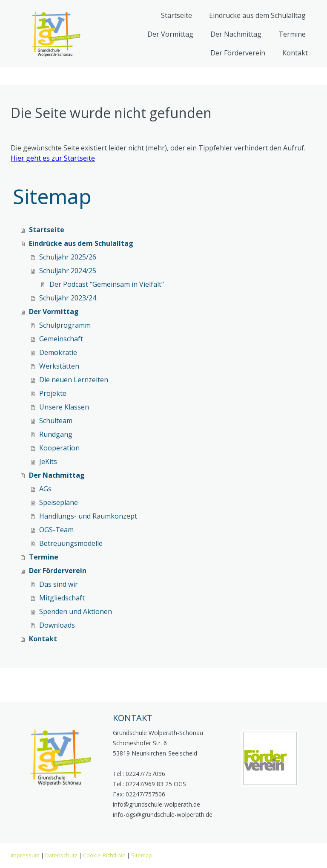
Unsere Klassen (64, 407)
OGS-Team (56, 530)
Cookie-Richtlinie (104, 855)
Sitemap (142, 855)
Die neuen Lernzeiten (74, 380)
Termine (292, 34)
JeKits (48, 461)
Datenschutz (61, 855)
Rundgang (56, 434)
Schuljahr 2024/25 (68, 271)
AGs (45, 489)
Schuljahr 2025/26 (68, 257)
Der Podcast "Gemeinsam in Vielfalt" (107, 284)
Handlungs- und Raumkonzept (88, 516)
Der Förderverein (238, 53)
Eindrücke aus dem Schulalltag (257, 15)
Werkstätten (59, 366)
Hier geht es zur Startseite (53, 158)
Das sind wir (59, 584)
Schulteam (56, 421)
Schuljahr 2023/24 (68, 298)
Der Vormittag (170, 34)
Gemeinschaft (61, 339)
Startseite (176, 15)
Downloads (57, 625)
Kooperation (59, 448)
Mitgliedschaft (62, 598)
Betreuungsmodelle (71, 543)
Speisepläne (59, 502)
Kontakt (295, 53)
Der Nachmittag (236, 34)
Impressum (25, 855)
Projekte (53, 393)
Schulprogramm (65, 325)
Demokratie (58, 352)
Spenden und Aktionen (76, 611)
